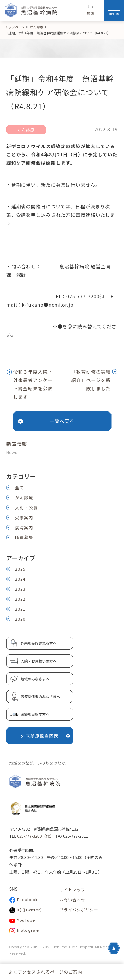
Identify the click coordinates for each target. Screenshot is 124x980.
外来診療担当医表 (46, 736)
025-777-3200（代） (34, 836)
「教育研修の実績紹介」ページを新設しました (91, 380)
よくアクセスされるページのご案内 (45, 972)
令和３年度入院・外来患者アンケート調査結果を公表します (33, 384)
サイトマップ (72, 889)
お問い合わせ (72, 899)
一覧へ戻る (62, 421)
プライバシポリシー (79, 909)
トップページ (15, 27)
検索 (91, 10)
